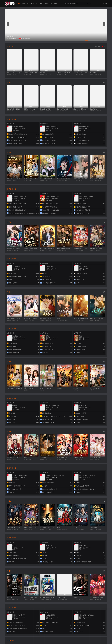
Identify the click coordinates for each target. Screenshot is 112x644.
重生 (23, 3)
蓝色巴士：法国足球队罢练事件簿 (31, 597)
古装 (46, 3)
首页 (19, 3)
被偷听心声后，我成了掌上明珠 (81, 179)
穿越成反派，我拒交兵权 (64, 73)
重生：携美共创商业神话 (64, 109)
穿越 (28, 3)
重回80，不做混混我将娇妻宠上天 (31, 179)
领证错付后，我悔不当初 (30, 318)
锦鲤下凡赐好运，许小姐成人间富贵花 (14, 318)
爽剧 (33, 3)
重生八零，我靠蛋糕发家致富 (14, 109)
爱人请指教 (93, 73)
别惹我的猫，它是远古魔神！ (48, 528)
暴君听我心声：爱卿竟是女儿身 (14, 249)
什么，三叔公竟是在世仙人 (48, 249)
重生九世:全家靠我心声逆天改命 (48, 109)
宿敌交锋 (9, 597)
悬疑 (51, 3)
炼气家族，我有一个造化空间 (81, 73)
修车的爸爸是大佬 (95, 388)
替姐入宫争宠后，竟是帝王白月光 (81, 249)
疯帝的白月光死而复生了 (14, 458)
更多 (104, 83)
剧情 (55, 3)
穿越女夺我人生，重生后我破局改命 (14, 179)
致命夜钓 (59, 528)
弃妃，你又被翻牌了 (96, 458)
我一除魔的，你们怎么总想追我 (14, 528)
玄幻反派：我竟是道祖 (96, 249)
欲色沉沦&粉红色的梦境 (97, 597)
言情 (37, 3)
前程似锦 (59, 388)
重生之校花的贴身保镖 (46, 179)
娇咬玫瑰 (43, 73)
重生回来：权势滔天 (29, 109)
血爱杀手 (76, 597)
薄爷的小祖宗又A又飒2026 (81, 318)
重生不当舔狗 (94, 109)
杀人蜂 (75, 528)
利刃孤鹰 (76, 388)
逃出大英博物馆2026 (46, 388)
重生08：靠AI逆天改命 (80, 109)
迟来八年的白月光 (29, 388)
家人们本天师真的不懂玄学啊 (31, 528)
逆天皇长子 (27, 458)
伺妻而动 (59, 318)
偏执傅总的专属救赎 (46, 318)
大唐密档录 (43, 458)
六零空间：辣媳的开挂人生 (31, 73)
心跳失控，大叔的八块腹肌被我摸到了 (98, 318)
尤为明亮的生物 (61, 597)
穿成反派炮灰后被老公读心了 (98, 179)
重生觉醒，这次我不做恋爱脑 (64, 179)
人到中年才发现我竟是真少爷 (64, 249)
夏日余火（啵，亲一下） (14, 73)
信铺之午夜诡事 (94, 528)
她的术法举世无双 (78, 458)
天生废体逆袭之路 (62, 458)
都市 (42, 3)
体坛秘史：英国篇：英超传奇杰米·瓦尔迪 (48, 597)
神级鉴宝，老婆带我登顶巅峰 (14, 388)
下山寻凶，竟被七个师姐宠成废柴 (31, 249)
